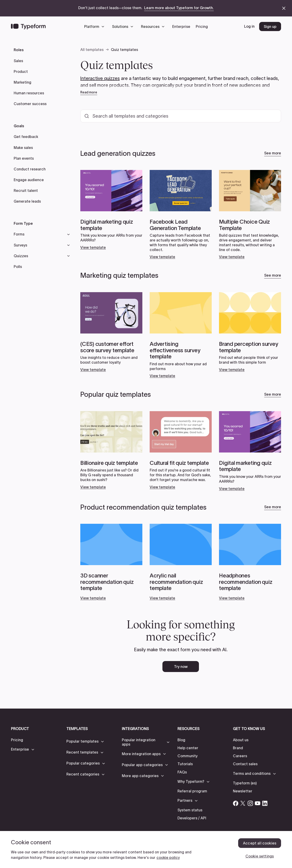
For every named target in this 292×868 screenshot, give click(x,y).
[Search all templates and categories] (181, 116)
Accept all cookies (260, 843)
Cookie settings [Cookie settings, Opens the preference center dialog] (260, 856)
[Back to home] (28, 26)
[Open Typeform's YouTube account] (258, 803)
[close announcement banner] (284, 8)
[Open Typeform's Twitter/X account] (243, 803)
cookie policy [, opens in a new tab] (168, 857)
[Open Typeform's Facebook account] (236, 803)
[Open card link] (111, 210)
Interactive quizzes (100, 78)
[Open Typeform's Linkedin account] (265, 803)
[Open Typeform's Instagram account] (250, 803)
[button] (95, 26)
